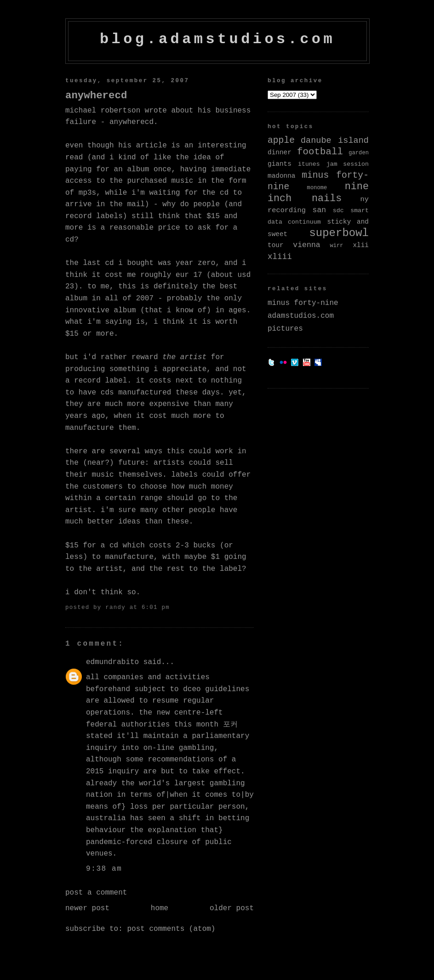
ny (365, 199)
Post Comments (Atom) (171, 929)
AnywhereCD (96, 96)
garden (359, 153)
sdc (338, 211)
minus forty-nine (303, 303)
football (320, 152)
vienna (306, 245)
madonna (281, 176)
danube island (335, 141)
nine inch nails (318, 193)
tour (276, 245)
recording (287, 210)
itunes (309, 164)
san (320, 210)
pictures (285, 329)
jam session (348, 164)
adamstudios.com (301, 316)
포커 (230, 725)
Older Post (232, 908)
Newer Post (87, 908)
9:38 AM (104, 869)
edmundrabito (112, 662)
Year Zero (195, 263)
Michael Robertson (103, 111)
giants (280, 164)
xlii (361, 245)
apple (281, 141)
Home (160, 908)
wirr (336, 246)
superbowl (339, 233)
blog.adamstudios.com (217, 39)
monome (317, 188)
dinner (280, 152)
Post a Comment (96, 893)
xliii (280, 257)
